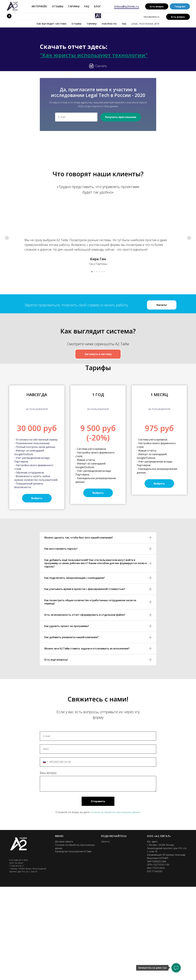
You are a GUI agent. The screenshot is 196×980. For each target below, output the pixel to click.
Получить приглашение (121, 117)
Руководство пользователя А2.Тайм (73, 945)
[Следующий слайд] (189, 238)
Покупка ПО (109, 24)
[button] (37, 591)
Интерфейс (40, 6)
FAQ (87, 6)
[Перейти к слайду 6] (104, 272)
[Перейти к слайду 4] (99, 272)
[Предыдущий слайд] (7, 238)
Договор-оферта (64, 935)
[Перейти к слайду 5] (102, 272)
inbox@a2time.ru (127, 6)
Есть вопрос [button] (157, 6)
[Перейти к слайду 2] (94, 272)
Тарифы (74, 6)
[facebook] (9, 16)
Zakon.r (105, 935)
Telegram (180, 6)
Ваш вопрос (48, 866)
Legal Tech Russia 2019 (145, 24)
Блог (98, 6)
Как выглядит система (52, 24)
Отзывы (58, 6)
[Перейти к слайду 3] (97, 272)
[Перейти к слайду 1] (92, 272)
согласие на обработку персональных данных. (116, 905)
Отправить (98, 894)
